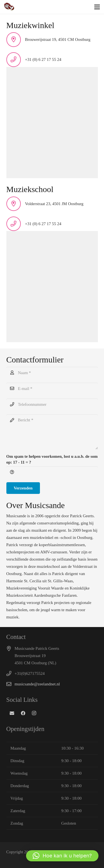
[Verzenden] (23, 488)
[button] (62, 856)
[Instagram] (34, 713)
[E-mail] (52, 389)
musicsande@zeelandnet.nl (37, 684)
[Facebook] (23, 713)
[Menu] (97, 7)
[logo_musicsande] (10, 7)
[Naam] (52, 373)
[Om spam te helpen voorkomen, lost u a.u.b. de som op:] (52, 472)
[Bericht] (52, 432)
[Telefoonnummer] (52, 404)
